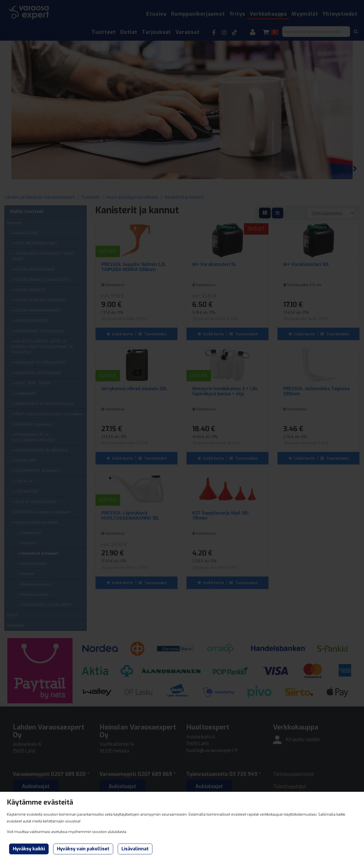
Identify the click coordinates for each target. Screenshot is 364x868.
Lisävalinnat (135, 849)
